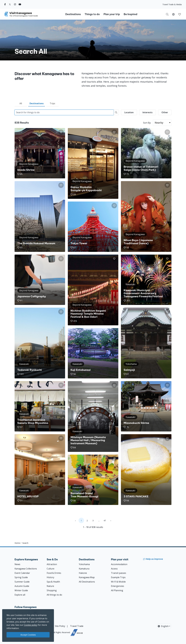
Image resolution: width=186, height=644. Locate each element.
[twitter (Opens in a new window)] (10, 4)
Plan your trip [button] (112, 14)
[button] (173, 14)
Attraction (52, 564)
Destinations (37, 103)
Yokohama (84, 564)
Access (114, 569)
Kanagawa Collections (26, 569)
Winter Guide (21, 590)
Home (17, 543)
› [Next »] (111, 521)
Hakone (83, 573)
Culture (51, 569)
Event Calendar (22, 573)
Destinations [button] (73, 14)
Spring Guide (21, 577)
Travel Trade (77, 626)
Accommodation (119, 564)
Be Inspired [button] (130, 14)
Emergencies (118, 586)
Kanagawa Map (87, 577)
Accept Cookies (28, 635)
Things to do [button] (92, 14)
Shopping (52, 590)
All (21, 103)
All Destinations (87, 582)
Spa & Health (53, 582)
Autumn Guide (22, 586)
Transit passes (119, 573)
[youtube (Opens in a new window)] (20, 4)
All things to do (54, 595)
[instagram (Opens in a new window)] (15, 4)
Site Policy (60, 626)
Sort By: (147, 123)
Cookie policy (31, 625)
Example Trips (118, 577)
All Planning (117, 590)
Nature (50, 586)
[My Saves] (180, 14)
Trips (52, 103)
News (17, 564)
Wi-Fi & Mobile (118, 582)
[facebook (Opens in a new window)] (5, 4)
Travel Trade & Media (172, 4)
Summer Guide (22, 582)
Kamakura (84, 569)
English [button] (163, 626)
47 (105, 521)
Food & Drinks (54, 573)
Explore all (20, 595)
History (50, 577)
